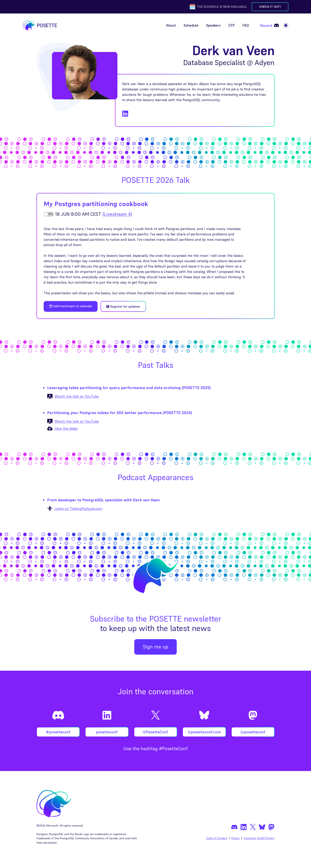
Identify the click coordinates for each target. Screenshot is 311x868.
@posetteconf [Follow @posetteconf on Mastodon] (253, 732)
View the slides (66, 428)
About (171, 25)
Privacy (236, 838)
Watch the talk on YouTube (77, 396)
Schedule (191, 25)
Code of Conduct (217, 838)
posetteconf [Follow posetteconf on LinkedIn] (107, 732)
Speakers (213, 25)
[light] (286, 25)
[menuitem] (171, 25)
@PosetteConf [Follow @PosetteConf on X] (155, 732)
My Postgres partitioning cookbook (96, 204)
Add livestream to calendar (71, 306)
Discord (269, 25)
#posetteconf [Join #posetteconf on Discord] (58, 732)
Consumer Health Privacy (259, 838)
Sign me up (156, 647)
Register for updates (123, 306)
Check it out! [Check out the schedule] (270, 7)
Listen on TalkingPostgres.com (79, 509)
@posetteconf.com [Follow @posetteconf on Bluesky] (204, 732)
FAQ (246, 25)
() (117, 214)
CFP (231, 25)
